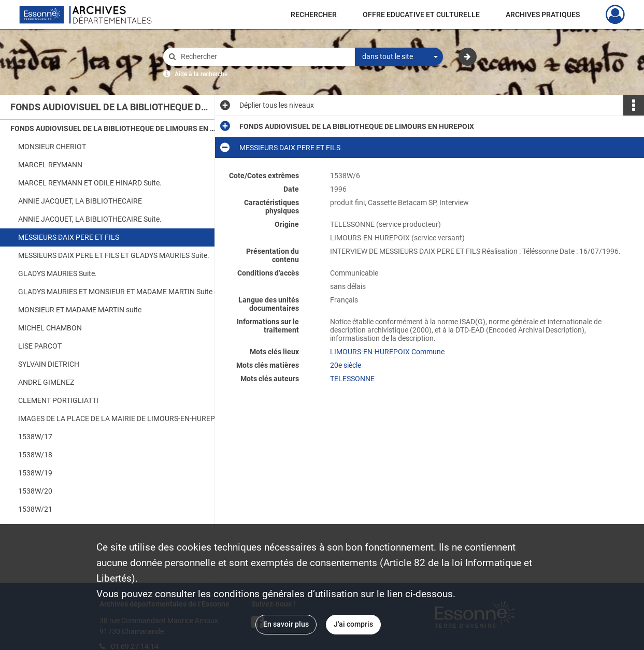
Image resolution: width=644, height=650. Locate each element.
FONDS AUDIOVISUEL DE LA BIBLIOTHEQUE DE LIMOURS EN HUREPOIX (114, 128)
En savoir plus (286, 624)
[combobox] (399, 57)
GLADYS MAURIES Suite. (58, 273)
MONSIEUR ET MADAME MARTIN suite (80, 310)
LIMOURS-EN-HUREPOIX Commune (387, 352)
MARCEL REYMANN (50, 165)
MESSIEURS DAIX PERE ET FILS (69, 237)
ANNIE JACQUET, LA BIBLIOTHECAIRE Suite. (90, 219)
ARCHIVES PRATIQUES (543, 15)
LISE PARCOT (40, 346)
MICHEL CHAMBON (50, 328)
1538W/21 (35, 509)
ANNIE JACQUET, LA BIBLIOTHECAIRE (80, 201)
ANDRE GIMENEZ (46, 382)
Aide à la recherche (201, 74)
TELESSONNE (352, 379)
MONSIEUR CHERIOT (52, 147)
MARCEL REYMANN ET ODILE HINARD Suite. (90, 183)
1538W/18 (35, 455)
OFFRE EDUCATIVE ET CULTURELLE (421, 15)
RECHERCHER (314, 15)
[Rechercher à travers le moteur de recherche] (264, 57)
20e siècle (346, 365)
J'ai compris (353, 624)
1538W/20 (35, 491)
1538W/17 (35, 437)
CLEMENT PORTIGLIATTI (58, 400)
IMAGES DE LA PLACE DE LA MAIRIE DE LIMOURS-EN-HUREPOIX (122, 418)
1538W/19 (35, 473)
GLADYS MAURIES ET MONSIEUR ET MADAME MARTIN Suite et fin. (122, 292)
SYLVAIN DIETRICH (49, 364)
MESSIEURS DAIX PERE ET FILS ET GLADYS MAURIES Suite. (114, 255)
